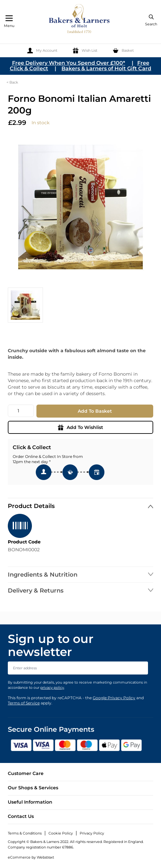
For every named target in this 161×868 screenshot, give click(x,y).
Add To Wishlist (80, 427)
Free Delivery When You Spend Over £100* (69, 63)
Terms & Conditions (25, 833)
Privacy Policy (92, 833)
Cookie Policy (61, 833)
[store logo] (80, 20)
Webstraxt (45, 857)
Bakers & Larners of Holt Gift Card (106, 68)
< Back (12, 82)
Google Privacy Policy (114, 698)
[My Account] (42, 51)
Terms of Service (24, 703)
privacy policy (52, 688)
